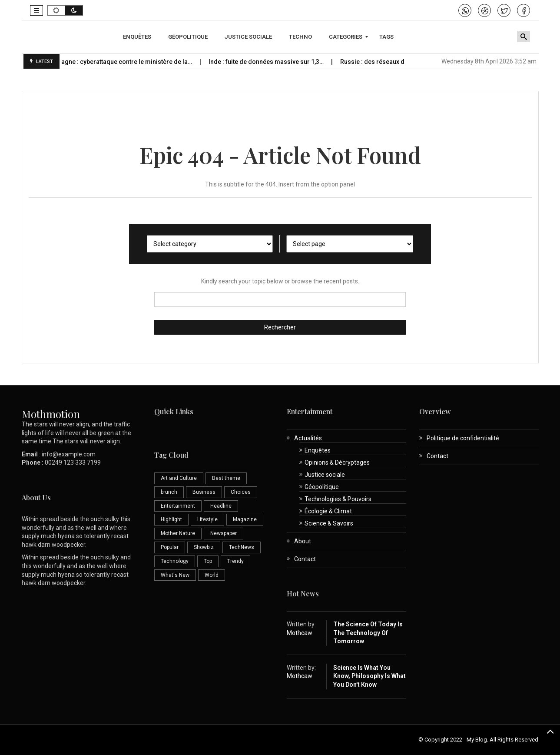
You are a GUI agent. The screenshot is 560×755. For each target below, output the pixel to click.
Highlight (171, 519)
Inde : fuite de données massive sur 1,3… (273, 62)
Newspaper (224, 533)
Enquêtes (318, 450)
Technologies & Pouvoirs (338, 499)
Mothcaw (300, 633)
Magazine (245, 519)
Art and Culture (179, 478)
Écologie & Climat (328, 511)
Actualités (308, 438)
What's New (175, 575)
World (212, 575)
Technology (175, 561)
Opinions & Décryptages (337, 462)
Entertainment (178, 506)
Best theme (226, 478)
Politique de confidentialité (463, 438)
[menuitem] (138, 37)
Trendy (235, 561)
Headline (221, 506)
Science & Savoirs (329, 523)
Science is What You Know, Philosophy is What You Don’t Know (369, 676)
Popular (170, 547)
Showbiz (204, 547)
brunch (169, 492)
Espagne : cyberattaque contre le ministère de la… (128, 62)
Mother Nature (178, 533)
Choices (241, 492)
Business (204, 492)
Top (208, 561)
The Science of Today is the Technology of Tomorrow (368, 633)
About (303, 541)
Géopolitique (322, 487)
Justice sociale (325, 475)
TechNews (242, 547)
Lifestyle (207, 519)
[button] (36, 10)
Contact (305, 559)
